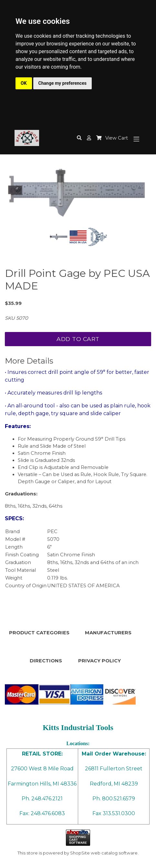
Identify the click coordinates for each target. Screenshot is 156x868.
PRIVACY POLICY (99, 661)
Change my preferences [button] (62, 83)
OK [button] (24, 83)
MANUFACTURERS (108, 633)
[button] (89, 138)
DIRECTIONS (46, 661)
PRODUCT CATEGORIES (39, 633)
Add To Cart (78, 339)
